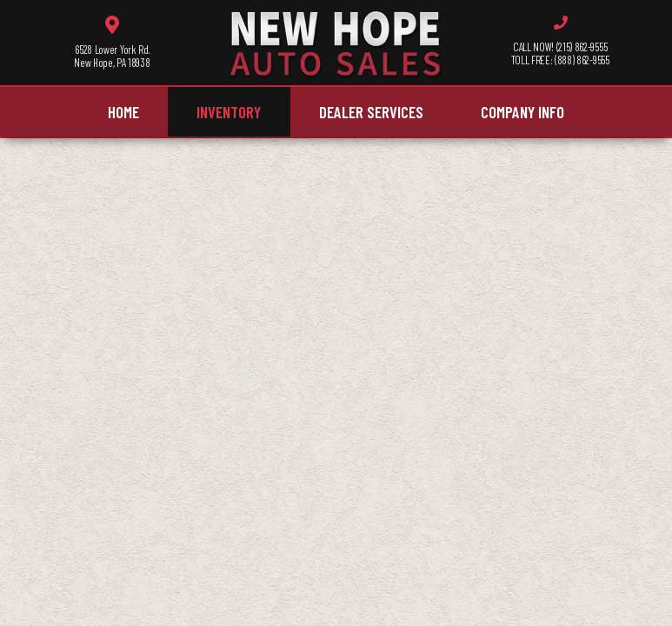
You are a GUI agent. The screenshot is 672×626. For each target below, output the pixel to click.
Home (123, 112)
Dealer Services (371, 112)
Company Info (522, 112)
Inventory (229, 112)
